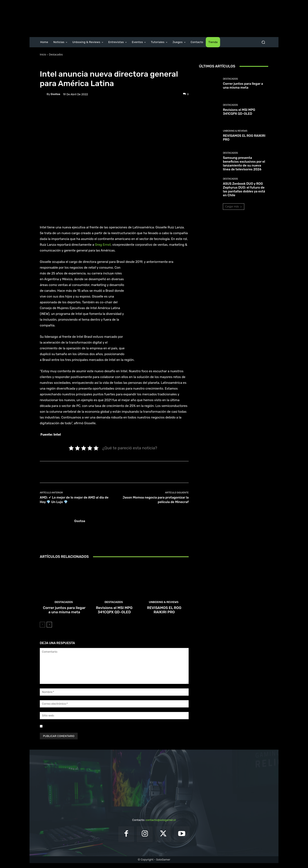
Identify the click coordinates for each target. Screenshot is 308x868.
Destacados (56, 54)
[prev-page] (42, 630)
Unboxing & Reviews (164, 608)
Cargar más (234, 206)
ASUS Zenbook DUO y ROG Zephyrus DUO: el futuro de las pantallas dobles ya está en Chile (244, 189)
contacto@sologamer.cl (161, 825)
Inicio (43, 54)
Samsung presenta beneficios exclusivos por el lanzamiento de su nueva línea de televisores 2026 (244, 164)
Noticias (68, 65)
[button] (263, 42)
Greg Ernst (103, 245)
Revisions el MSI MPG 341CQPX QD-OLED (114, 615)
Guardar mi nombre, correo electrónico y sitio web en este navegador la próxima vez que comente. (108, 731)
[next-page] (49, 630)
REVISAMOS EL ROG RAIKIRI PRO (164, 615)
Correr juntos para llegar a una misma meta (64, 615)
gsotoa (55, 94)
